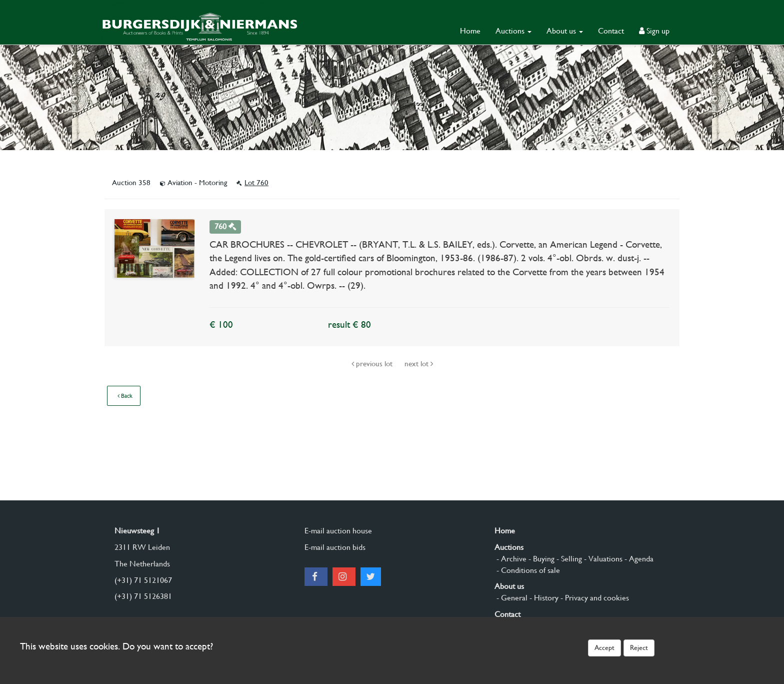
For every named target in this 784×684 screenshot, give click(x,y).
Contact (611, 31)
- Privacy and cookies (594, 598)
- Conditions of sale (527, 570)
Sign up (654, 31)
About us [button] (565, 31)
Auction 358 (132, 183)
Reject (639, 647)
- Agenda (638, 559)
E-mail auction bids (335, 547)
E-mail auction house (338, 531)
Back (125, 396)
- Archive (510, 559)
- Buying (540, 559)
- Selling (568, 559)
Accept (604, 647)
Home (470, 31)
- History (543, 598)
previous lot (373, 364)
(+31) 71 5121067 (143, 580)
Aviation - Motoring (194, 183)
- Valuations (602, 559)
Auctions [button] (513, 31)
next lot (419, 364)
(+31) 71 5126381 (143, 596)
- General (511, 598)
